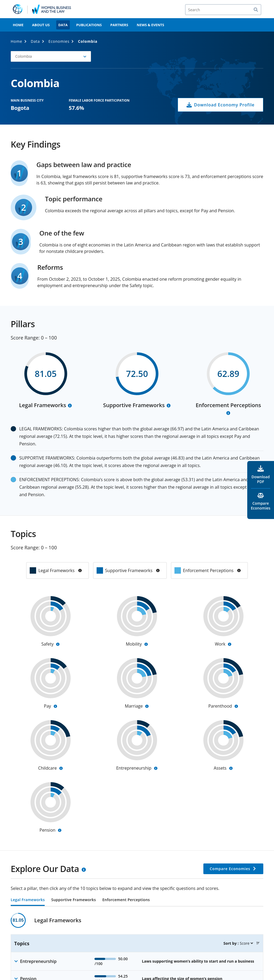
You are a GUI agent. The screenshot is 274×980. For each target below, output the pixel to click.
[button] (258, 943)
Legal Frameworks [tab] (28, 900)
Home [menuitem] (18, 25)
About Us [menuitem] (41, 25)
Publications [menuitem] (89, 25)
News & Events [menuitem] (150, 25)
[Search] (223, 10)
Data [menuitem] (63, 25)
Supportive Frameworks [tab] (73, 900)
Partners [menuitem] (119, 25)
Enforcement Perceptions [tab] (126, 900)
